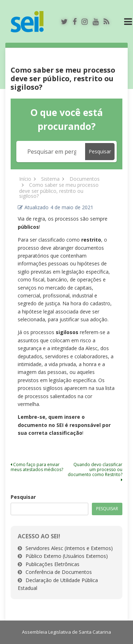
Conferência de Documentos (59, 572)
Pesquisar (23, 497)
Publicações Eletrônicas (52, 564)
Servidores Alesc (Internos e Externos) (69, 548)
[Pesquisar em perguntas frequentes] (52, 152)
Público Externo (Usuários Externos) (67, 556)
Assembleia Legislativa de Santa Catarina (66, 632)
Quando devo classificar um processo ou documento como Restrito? (95, 472)
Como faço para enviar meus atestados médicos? (37, 467)
